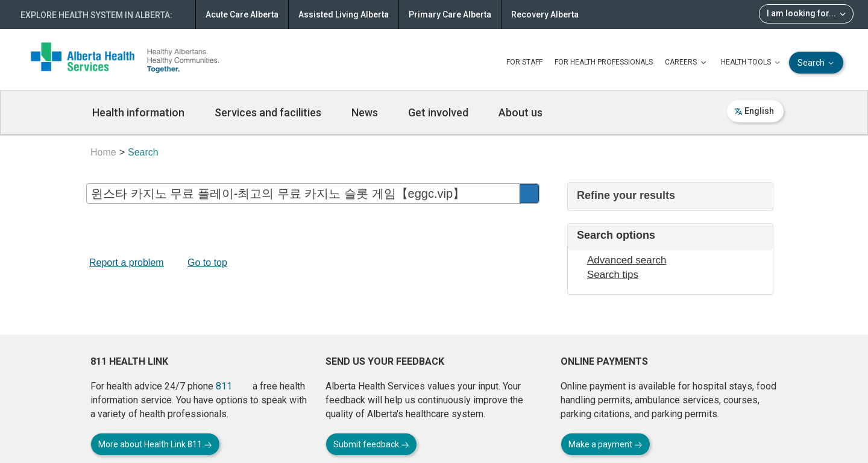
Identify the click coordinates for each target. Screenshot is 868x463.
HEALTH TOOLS (752, 63)
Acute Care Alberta (242, 14)
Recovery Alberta (545, 14)
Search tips (613, 275)
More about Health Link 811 (155, 444)
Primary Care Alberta (450, 14)
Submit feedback (371, 444)
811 (224, 386)
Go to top (207, 263)
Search (817, 63)
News (365, 112)
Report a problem (127, 263)
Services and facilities (268, 112)
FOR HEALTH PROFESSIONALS (604, 62)
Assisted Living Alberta (344, 14)
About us (520, 112)
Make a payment (605, 444)
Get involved (438, 112)
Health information (138, 112)
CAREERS (687, 63)
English (754, 111)
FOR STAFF (524, 62)
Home (103, 152)
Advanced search (627, 260)
